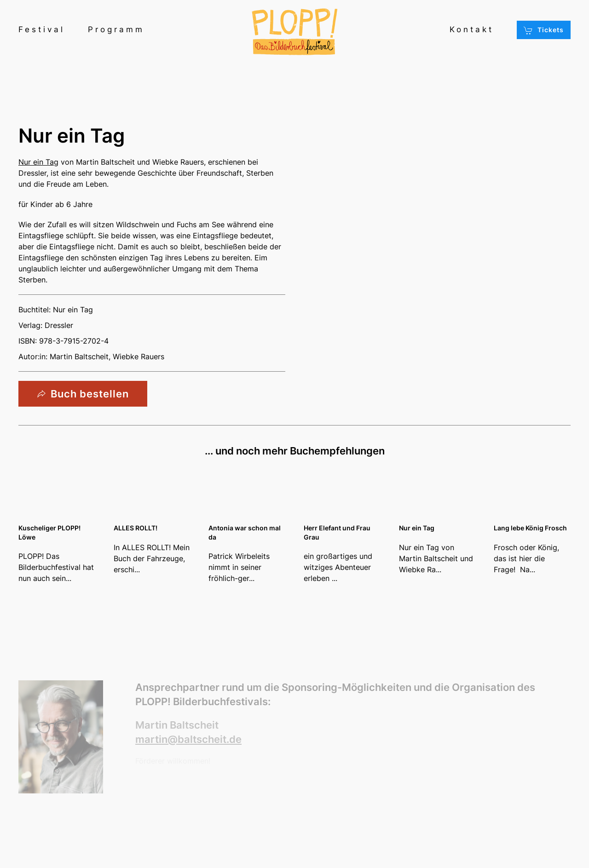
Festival (42, 29)
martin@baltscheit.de (188, 739)
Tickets (544, 30)
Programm (116, 29)
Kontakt (472, 29)
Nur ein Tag (38, 162)
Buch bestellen (83, 394)
